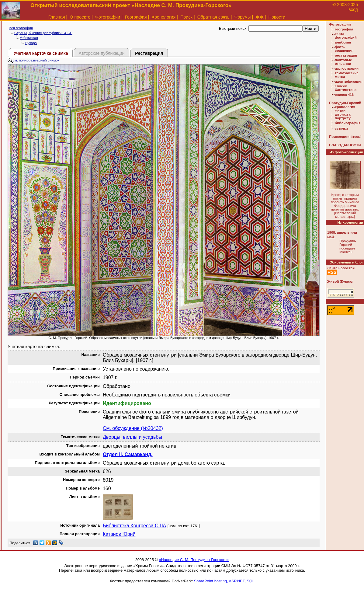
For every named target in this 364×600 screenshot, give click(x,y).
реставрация (346, 55)
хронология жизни (345, 109)
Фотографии (108, 17)
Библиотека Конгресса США (134, 526)
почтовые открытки (343, 62)
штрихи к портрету (343, 116)
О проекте (80, 17)
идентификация (349, 82)
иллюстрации (347, 68)
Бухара (31, 43)
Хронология (163, 17)
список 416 (344, 95)
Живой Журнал (340, 281)
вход (353, 9)
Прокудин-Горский (345, 103)
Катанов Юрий (119, 534)
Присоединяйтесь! (345, 137)
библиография (348, 123)
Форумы (242, 17)
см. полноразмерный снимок (33, 60)
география (344, 29)
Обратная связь (213, 17)
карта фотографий (346, 36)
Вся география (21, 28)
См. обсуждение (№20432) (133, 428)
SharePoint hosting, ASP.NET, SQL (224, 581)
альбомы (343, 42)
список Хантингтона (346, 88)
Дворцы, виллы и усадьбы (132, 437)
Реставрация (149, 53)
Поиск (186, 17)
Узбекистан (29, 38)
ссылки (341, 128)
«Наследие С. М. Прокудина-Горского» (194, 560)
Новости (277, 17)
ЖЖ (260, 17)
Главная (57, 17)
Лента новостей (341, 268)
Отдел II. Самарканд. (128, 454)
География (136, 17)
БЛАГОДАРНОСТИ (345, 145)
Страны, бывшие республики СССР (43, 33)
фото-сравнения (344, 49)
